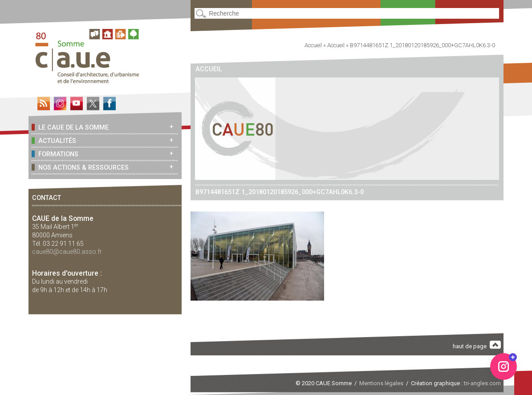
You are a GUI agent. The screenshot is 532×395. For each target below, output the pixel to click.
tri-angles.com (482, 383)
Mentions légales (381, 383)
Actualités (54, 140)
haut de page (477, 345)
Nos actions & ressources (80, 167)
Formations (55, 154)
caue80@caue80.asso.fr (67, 252)
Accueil (313, 45)
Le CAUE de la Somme (70, 127)
